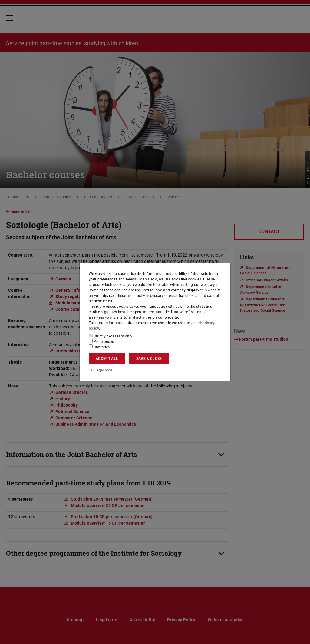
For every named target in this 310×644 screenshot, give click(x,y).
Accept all (107, 359)
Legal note (101, 370)
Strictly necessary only (110, 336)
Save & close (149, 359)
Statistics (99, 347)
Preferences (101, 341)
